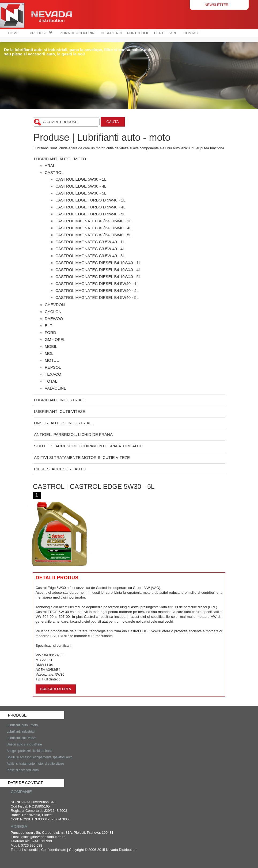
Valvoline (56, 388)
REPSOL (53, 367)
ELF (48, 326)
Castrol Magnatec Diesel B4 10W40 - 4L (98, 270)
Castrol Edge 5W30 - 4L (81, 186)
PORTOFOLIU (138, 33)
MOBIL (51, 346)
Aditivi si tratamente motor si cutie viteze (82, 457)
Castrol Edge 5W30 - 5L (81, 193)
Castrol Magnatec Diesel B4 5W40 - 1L (97, 283)
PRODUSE (41, 33)
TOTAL (51, 381)
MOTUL (52, 360)
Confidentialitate (54, 850)
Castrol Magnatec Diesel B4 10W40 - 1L (98, 263)
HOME (14, 33)
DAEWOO (54, 319)
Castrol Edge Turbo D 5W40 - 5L (90, 214)
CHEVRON (55, 305)
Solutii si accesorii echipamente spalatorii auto (89, 446)
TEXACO (53, 374)
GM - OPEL (55, 339)
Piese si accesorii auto (60, 469)
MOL (49, 353)
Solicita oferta (56, 689)
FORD (50, 332)
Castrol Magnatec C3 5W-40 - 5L (90, 256)
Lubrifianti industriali (59, 400)
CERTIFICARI (165, 33)
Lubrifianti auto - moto (60, 159)
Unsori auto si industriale (64, 423)
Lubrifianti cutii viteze (60, 411)
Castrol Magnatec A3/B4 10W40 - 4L (93, 228)
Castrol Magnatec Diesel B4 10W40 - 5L (98, 277)
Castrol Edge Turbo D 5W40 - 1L (90, 200)
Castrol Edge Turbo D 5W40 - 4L (90, 207)
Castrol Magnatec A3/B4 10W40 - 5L (93, 235)
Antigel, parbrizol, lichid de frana (73, 434)
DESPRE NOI (111, 33)
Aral (50, 165)
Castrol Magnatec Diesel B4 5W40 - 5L (97, 297)
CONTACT (192, 33)
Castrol (54, 172)
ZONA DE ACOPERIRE (79, 33)
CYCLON (53, 312)
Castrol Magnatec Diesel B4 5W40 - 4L (97, 290)
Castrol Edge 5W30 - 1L (81, 179)
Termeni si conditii (24, 850)
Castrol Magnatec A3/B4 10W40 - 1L (93, 221)
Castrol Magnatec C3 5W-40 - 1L (90, 242)
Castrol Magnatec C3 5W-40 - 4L (90, 249)
